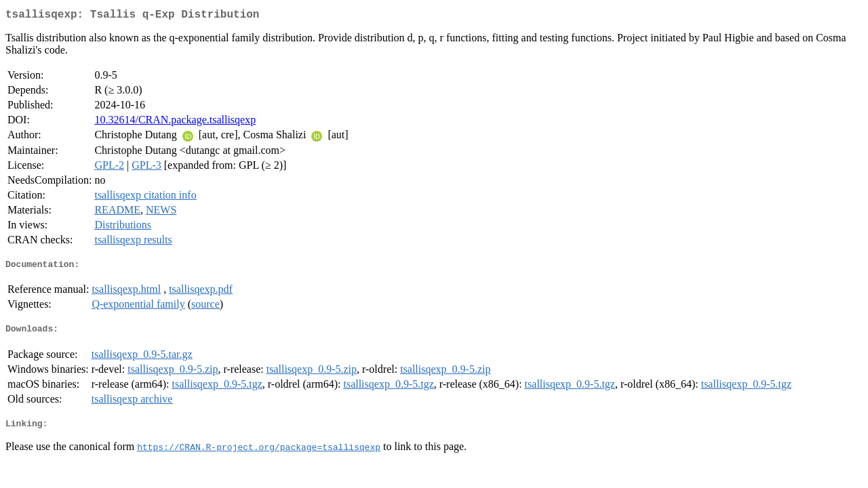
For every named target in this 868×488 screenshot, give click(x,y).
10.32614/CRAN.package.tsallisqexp (175, 122)
